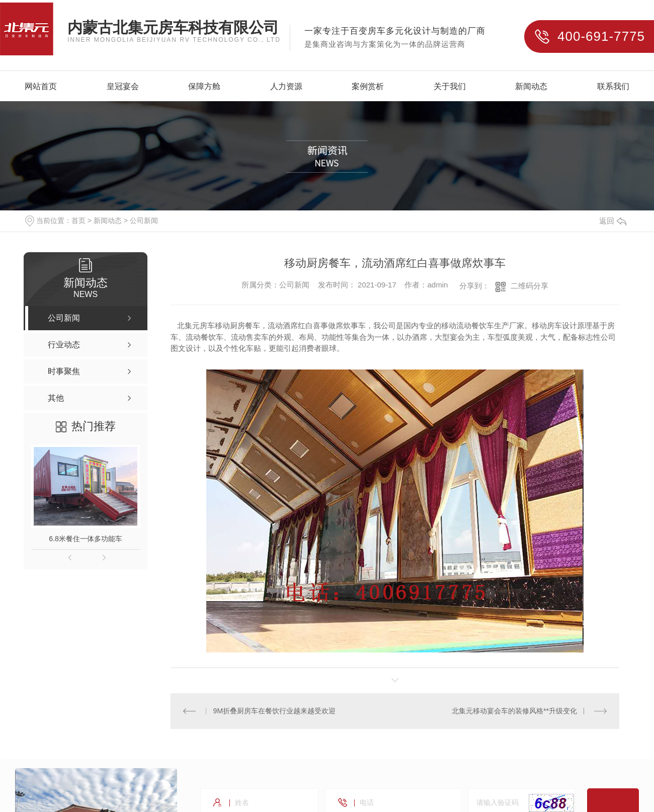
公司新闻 (144, 220)
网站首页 (41, 87)
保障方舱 (204, 87)
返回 (613, 221)
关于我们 (450, 87)
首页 (78, 220)
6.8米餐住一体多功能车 (85, 539)
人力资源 (286, 87)
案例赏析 (368, 87)
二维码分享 (529, 286)
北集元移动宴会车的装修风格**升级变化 (514, 711)
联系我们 (613, 87)
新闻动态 (531, 87)
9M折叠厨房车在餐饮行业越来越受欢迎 (274, 711)
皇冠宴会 (123, 87)
